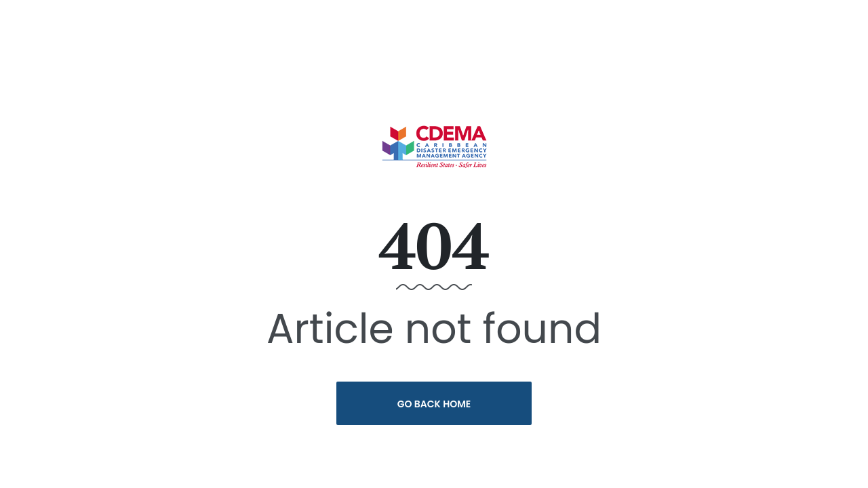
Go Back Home (434, 404)
